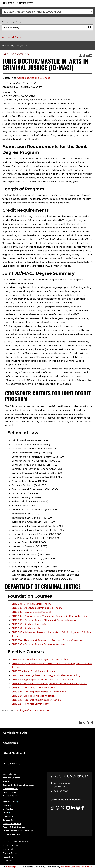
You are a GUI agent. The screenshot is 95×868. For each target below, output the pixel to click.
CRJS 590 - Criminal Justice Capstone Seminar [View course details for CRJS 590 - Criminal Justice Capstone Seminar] (38, 644)
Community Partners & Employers (18, 785)
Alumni (6, 781)
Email (5, 813)
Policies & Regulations (12, 845)
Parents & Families (11, 796)
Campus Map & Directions (66, 800)
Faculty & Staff (9, 792)
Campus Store (9, 820)
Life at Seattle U (14, 753)
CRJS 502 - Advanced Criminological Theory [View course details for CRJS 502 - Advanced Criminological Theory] (37, 608)
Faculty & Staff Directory (14, 827)
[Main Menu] (92, 3)
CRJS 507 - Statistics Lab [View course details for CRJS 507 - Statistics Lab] (26, 628)
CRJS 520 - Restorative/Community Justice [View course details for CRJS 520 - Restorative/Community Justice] (36, 700)
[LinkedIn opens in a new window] (73, 808)
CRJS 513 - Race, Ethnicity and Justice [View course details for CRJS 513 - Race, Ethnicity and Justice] (33, 671)
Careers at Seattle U (12, 823)
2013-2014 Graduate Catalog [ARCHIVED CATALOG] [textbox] (32, 12)
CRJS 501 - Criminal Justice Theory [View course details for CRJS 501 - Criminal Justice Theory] (31, 604)
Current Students (11, 789)
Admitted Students (11, 778)
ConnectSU (8, 816)
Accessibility (8, 857)
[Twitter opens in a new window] (63, 808)
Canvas (6, 805)
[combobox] (47, 12)
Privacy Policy (9, 849)
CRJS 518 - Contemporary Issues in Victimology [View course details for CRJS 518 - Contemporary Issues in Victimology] (39, 692)
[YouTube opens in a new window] (68, 808)
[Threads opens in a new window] (57, 808)
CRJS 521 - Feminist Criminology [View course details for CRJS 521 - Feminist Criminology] (30, 704)
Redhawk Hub (9, 802)
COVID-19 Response (12, 834)
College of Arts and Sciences (34, 78)
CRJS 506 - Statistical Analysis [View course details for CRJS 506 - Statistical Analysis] (29, 624)
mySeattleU (8, 809)
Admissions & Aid (15, 733)
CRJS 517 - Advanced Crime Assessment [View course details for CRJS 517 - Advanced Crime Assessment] (35, 688)
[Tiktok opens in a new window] (52, 808)
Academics (10, 743)
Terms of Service (10, 853)
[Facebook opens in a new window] (83, 808)
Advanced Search (12, 37)
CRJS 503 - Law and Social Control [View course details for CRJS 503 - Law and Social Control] (31, 612)
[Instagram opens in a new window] (78, 808)
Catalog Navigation (16, 45)
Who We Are (11, 764)
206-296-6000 (61, 791)
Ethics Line (8, 861)
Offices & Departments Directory (18, 831)
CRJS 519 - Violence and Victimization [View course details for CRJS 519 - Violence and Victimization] (33, 696)
